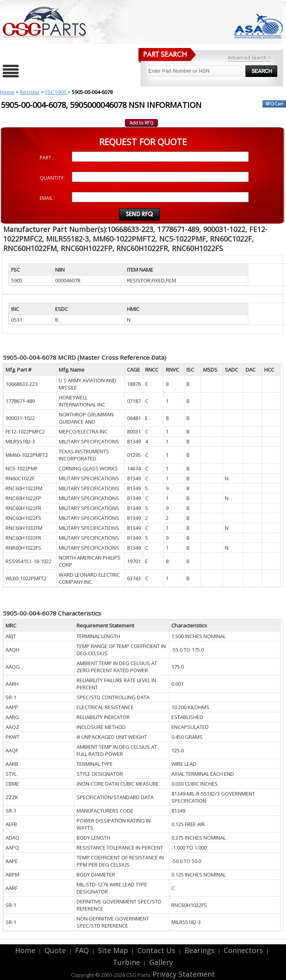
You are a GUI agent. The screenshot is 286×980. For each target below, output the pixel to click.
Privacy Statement (183, 974)
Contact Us (156, 950)
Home (7, 92)
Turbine (126, 962)
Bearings (200, 950)
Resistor (30, 92)
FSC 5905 (56, 92)
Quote (55, 950)
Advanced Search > (249, 58)
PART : (47, 158)
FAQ (82, 950)
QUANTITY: (52, 178)
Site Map (113, 950)
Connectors (243, 950)
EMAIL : (47, 198)
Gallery (161, 962)
